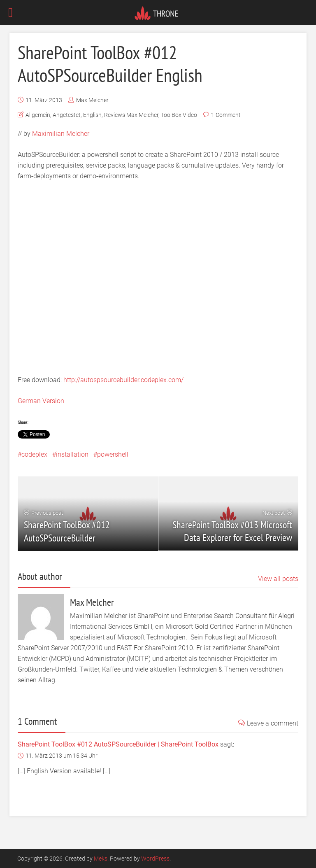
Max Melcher (92, 100)
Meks (101, 859)
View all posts (278, 579)
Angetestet (67, 115)
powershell (113, 454)
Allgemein (38, 115)
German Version (41, 401)
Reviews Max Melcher (131, 115)
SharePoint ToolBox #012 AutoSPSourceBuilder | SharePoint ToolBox (118, 744)
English (92, 115)
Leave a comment (268, 723)
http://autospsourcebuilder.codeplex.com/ (123, 380)
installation (72, 454)
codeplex (34, 454)
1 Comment (226, 115)
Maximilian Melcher (61, 134)
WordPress (155, 859)
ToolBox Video (179, 115)
